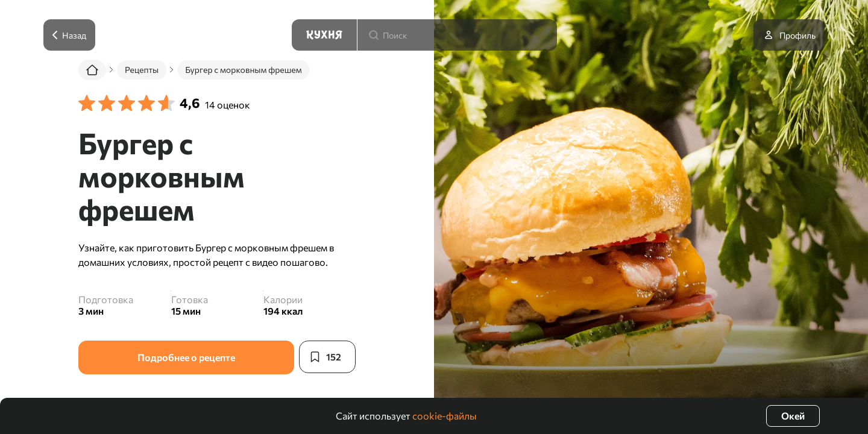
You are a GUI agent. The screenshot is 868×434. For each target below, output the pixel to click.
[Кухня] (324, 35)
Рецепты (142, 70)
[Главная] (92, 70)
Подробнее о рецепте (186, 357)
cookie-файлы (445, 416)
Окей (793, 416)
